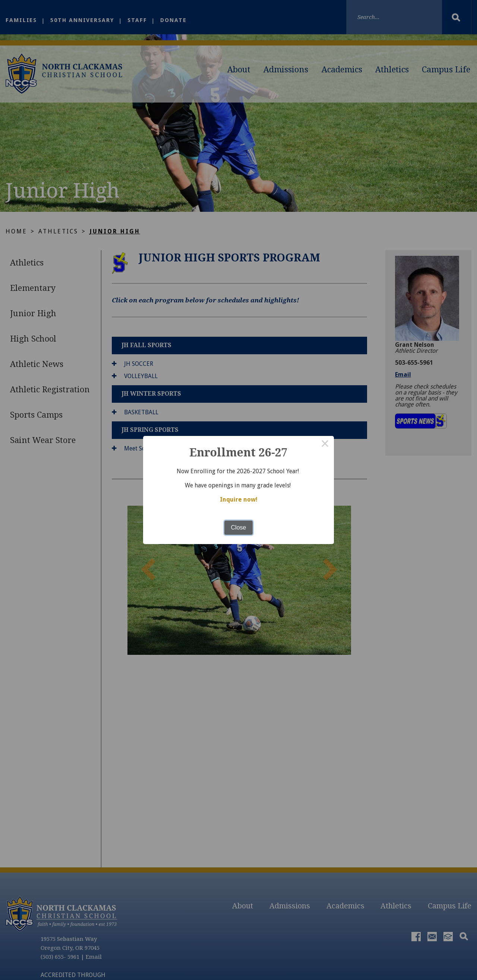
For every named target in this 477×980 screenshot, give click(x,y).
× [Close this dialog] (325, 445)
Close (239, 527)
